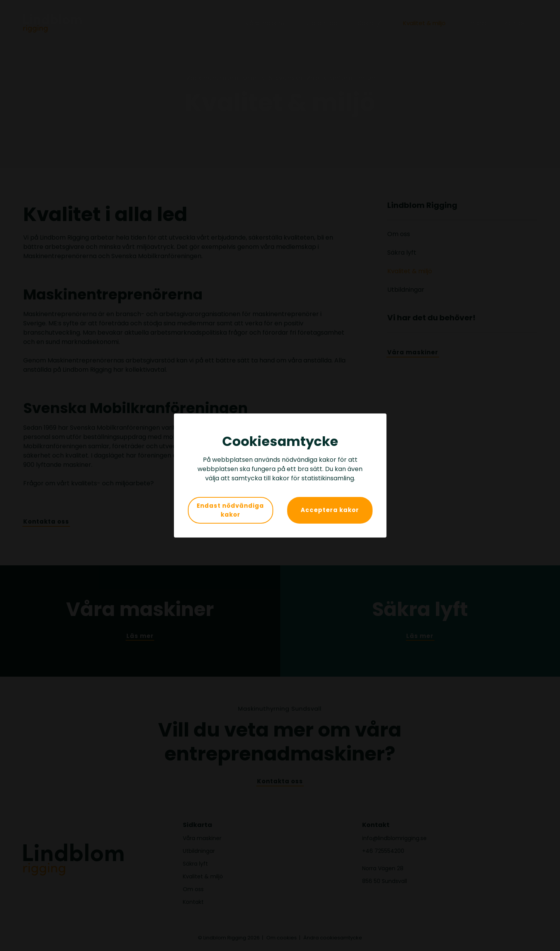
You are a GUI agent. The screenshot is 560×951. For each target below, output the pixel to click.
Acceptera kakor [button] (330, 510)
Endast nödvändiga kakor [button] (230, 510)
